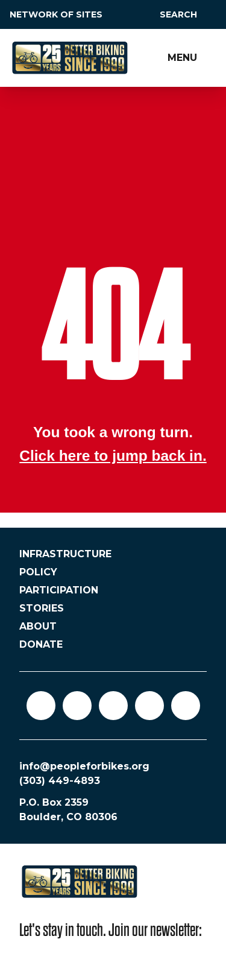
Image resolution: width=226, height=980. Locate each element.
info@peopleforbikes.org (84, 766)
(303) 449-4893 (60, 781)
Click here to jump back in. (113, 456)
